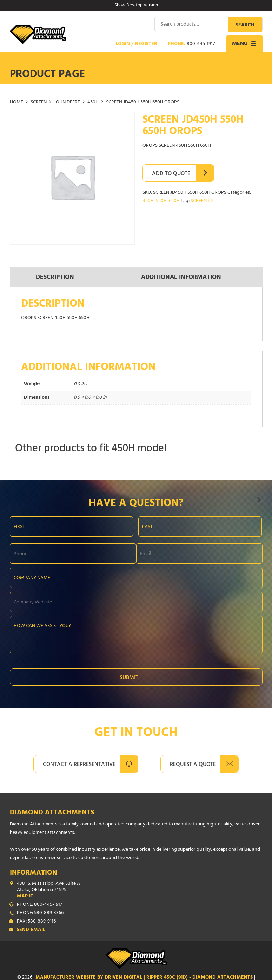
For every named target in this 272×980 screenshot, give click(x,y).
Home (16, 102)
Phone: (191, 44)
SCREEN (39, 102)
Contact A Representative (79, 765)
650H (174, 201)
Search (245, 25)
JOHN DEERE (67, 102)
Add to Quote (171, 174)
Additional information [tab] (181, 278)
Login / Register (136, 44)
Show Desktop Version (136, 6)
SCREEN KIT (202, 201)
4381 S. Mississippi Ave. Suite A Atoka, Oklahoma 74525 (140, 890)
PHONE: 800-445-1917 (39, 905)
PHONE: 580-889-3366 (40, 913)
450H (93, 102)
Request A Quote (193, 765)
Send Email (31, 930)
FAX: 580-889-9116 (36, 922)
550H (161, 201)
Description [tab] (55, 278)
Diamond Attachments (52, 813)
